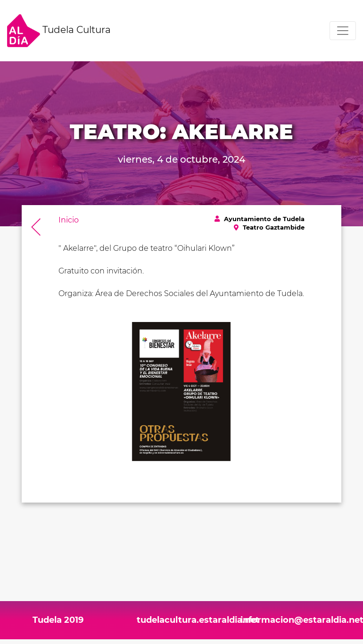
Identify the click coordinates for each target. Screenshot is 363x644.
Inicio (69, 220)
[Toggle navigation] (343, 31)
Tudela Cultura (59, 31)
